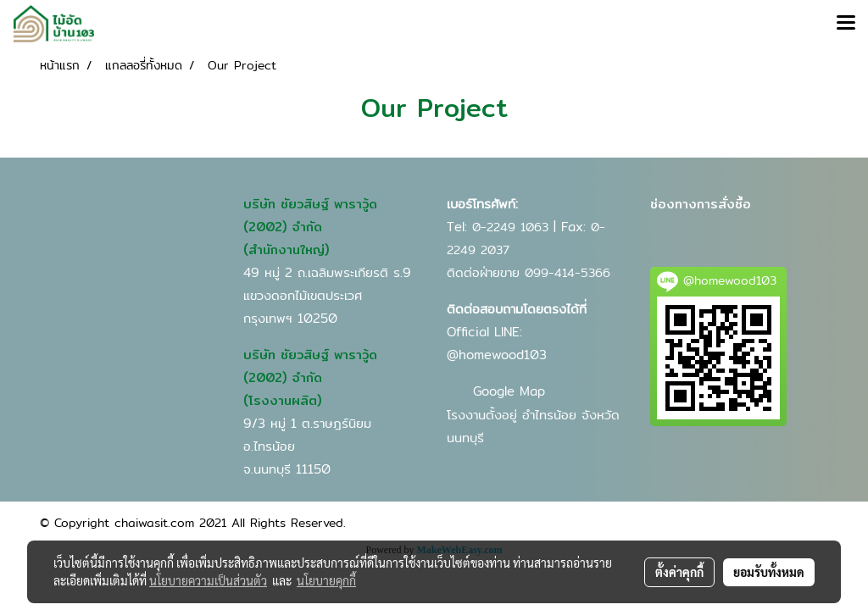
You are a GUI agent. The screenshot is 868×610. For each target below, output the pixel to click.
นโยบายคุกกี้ (326, 580)
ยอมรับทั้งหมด (769, 572)
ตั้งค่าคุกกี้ (679, 572)
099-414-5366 (568, 273)
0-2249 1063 (510, 227)
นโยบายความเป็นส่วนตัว (208, 580)
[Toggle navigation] (846, 24)
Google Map (509, 391)
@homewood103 (497, 355)
